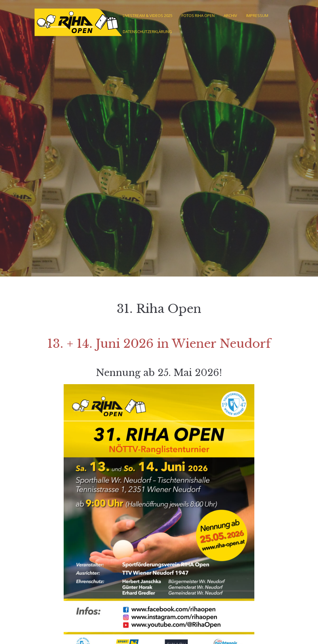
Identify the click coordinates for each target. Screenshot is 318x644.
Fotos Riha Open (198, 15)
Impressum (257, 15)
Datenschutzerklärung (147, 32)
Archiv (230, 15)
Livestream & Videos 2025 (148, 15)
